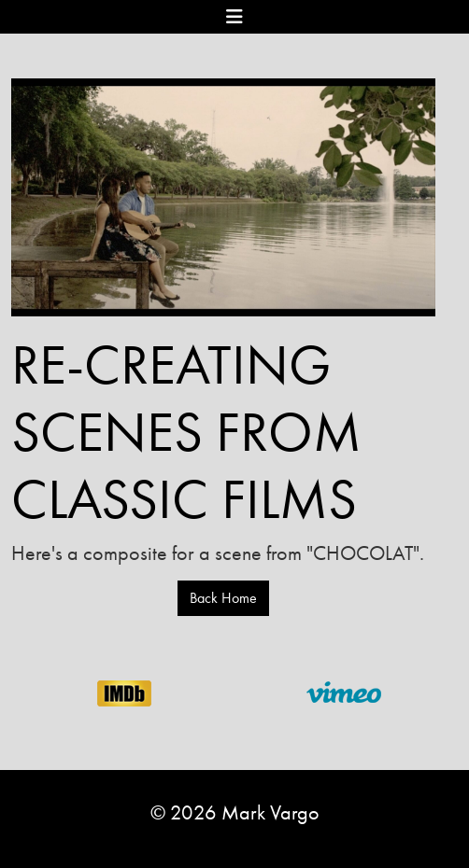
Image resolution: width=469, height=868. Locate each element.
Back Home (223, 598)
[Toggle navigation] (234, 16)
